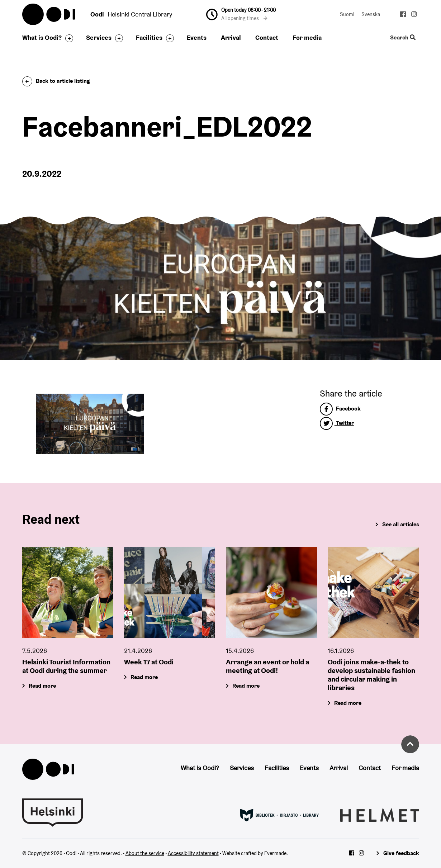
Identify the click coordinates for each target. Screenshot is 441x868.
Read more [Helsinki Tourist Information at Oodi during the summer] (42, 685)
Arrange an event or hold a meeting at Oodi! (267, 666)
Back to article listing (56, 81)
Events (197, 37)
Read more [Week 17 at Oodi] (144, 677)
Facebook (340, 409)
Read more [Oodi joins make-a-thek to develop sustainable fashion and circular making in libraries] (348, 703)
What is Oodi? (42, 37)
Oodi (49, 14)
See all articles (401, 524)
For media (307, 37)
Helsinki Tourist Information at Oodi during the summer (66, 666)
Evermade (275, 853)
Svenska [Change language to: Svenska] (371, 14)
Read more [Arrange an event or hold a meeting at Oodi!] (246, 685)
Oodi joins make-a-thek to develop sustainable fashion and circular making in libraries (371, 674)
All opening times (244, 18)
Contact (267, 37)
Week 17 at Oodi (149, 661)
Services (99, 37)
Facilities (149, 37)
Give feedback (401, 853)
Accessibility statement (193, 853)
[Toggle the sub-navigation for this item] (67, 38)
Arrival (231, 37)
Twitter (337, 423)
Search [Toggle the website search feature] (402, 38)
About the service (145, 853)
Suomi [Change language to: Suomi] (347, 14)
